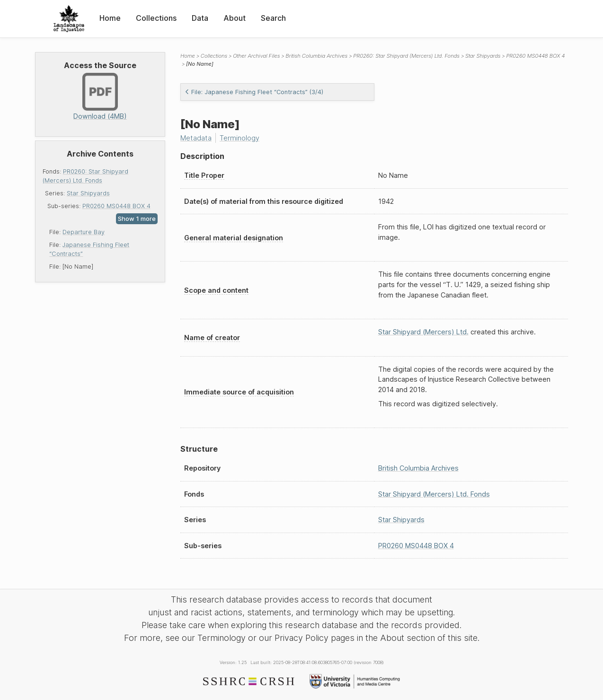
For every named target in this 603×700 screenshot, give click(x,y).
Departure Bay (84, 232)
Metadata (196, 138)
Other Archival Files (256, 56)
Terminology (239, 138)
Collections (156, 18)
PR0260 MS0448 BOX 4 (116, 206)
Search (273, 18)
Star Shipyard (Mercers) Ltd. (423, 332)
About (235, 18)
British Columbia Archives (316, 56)
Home (110, 18)
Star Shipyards (88, 193)
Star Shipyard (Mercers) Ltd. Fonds (434, 494)
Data (200, 18)
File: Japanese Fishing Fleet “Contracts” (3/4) (254, 92)
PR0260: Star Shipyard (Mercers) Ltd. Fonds (406, 56)
